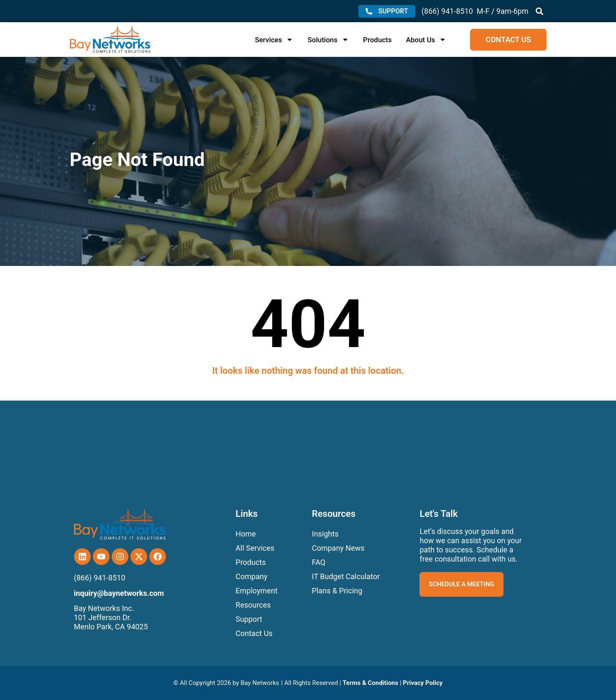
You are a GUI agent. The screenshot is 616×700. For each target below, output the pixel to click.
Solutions (328, 40)
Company (251, 576)
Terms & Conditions (370, 683)
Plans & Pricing (337, 591)
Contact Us (254, 633)
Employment (256, 591)
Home (245, 534)
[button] (540, 11)
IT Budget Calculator (346, 576)
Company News (338, 548)
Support (249, 619)
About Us (426, 40)
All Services (255, 548)
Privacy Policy (423, 683)
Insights (325, 534)
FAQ (319, 562)
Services (274, 40)
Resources (253, 605)
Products (377, 40)
